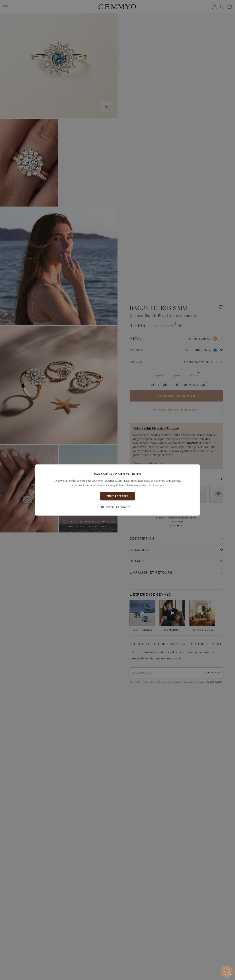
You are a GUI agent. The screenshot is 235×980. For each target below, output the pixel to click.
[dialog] (117, 490)
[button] (117, 507)
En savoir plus (157, 485)
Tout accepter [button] (117, 496)
